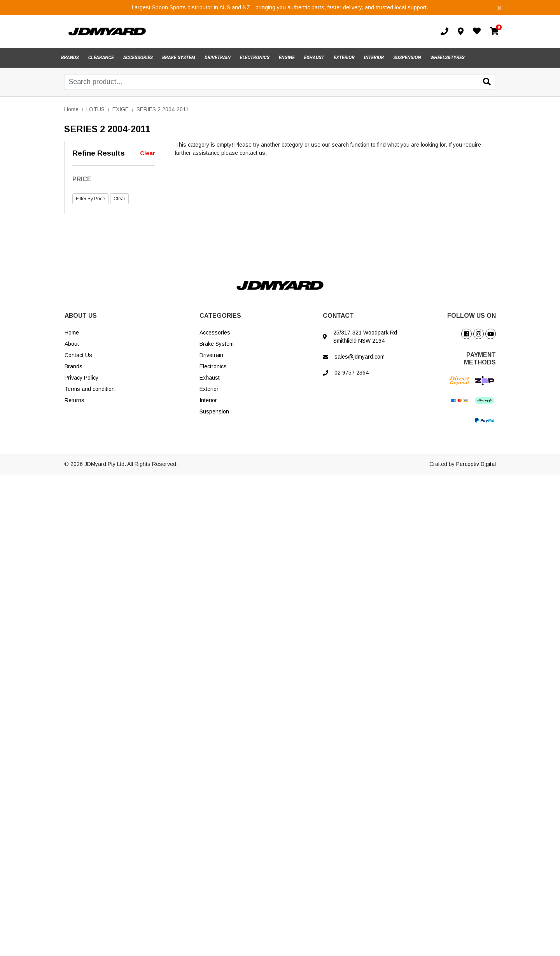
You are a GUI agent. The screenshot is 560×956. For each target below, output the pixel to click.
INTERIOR (374, 58)
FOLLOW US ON (472, 316)
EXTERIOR (344, 58)
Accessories (215, 333)
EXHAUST (314, 58)
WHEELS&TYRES (447, 58)
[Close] (499, 8)
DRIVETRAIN (218, 58)
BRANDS (70, 58)
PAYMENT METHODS (480, 359)
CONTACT (338, 316)
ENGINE (287, 58)
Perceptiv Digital (476, 464)
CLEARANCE (101, 58)
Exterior (209, 389)
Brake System (217, 344)
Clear (148, 153)
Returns (74, 400)
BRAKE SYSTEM (179, 58)
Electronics (213, 366)
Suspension (214, 411)
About (72, 344)
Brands (73, 366)
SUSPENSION (407, 58)
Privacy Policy (81, 378)
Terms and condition (90, 389)
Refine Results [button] (99, 153)
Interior (208, 400)
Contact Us (78, 355)
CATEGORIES (220, 316)
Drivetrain (211, 355)
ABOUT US (81, 316)
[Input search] (280, 82)
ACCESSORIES (138, 58)
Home (72, 333)
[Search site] (487, 82)
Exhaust (210, 378)
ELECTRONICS (255, 58)
